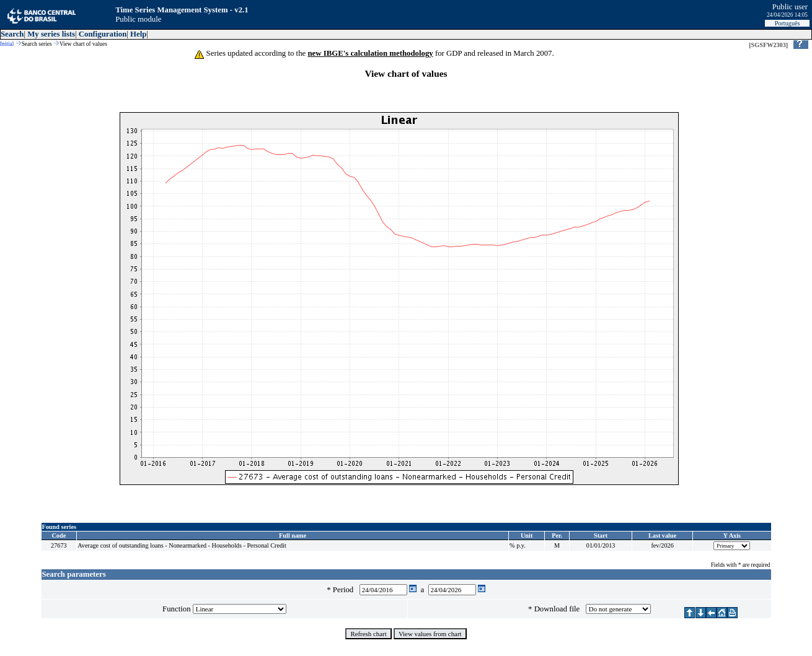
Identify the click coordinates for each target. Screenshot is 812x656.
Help (138, 34)
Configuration (103, 34)
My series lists (51, 34)
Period (345, 590)
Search (12, 34)
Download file (559, 609)
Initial (7, 44)
